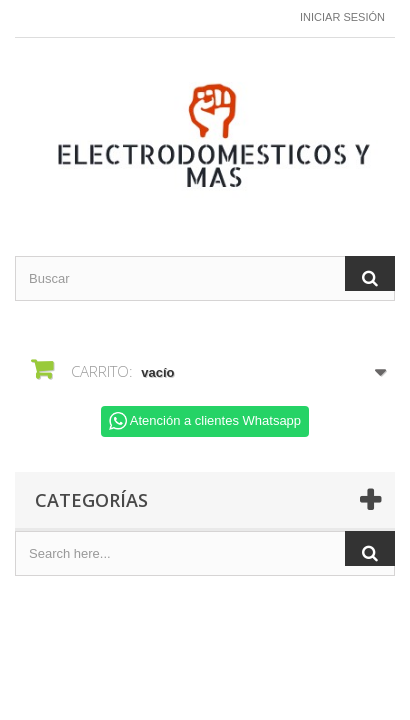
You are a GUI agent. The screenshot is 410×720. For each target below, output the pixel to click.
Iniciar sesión (342, 17)
